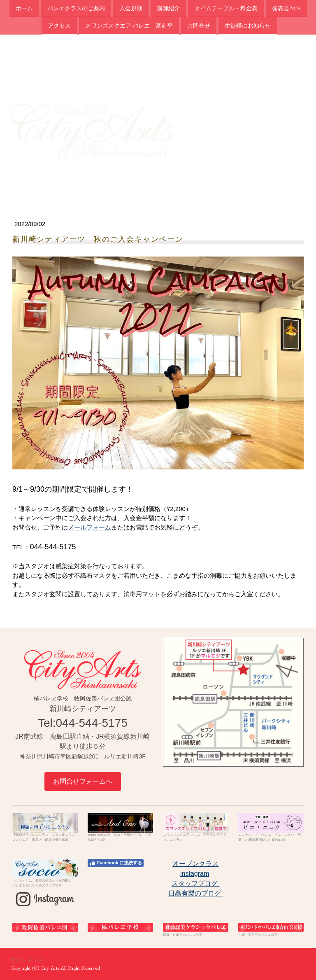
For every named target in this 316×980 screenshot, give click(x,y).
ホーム (24, 8)
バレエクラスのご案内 (76, 8)
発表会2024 (286, 8)
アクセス (59, 26)
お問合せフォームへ (83, 781)
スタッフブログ (195, 883)
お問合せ (199, 26)
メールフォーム (89, 527)
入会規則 (131, 8)
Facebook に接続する (116, 863)
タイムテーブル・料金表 (226, 8)
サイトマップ (26, 960)
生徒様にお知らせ (248, 26)
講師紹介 (168, 8)
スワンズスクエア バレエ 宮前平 (129, 26)
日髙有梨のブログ (195, 893)
